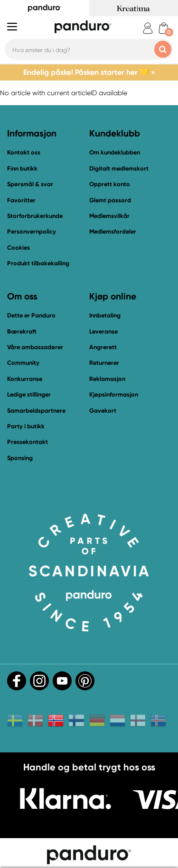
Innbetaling (105, 315)
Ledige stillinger (29, 394)
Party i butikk (26, 426)
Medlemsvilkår (109, 216)
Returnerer (104, 363)
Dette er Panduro (31, 315)
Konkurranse (25, 379)
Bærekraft (22, 331)
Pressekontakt (28, 442)
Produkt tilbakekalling (38, 263)
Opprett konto (110, 184)
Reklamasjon (107, 379)
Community (23, 363)
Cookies (19, 248)
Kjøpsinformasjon (114, 394)
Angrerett (103, 347)
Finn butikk (22, 168)
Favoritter (21, 200)
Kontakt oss (24, 152)
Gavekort (103, 411)
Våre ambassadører (35, 347)
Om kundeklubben (115, 152)
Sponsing (20, 458)
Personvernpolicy (32, 231)
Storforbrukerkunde (35, 216)
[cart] (164, 28)
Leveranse (103, 331)
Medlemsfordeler (113, 231)
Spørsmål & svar (30, 184)
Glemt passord (110, 200)
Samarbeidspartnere (36, 411)
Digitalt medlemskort (119, 168)
